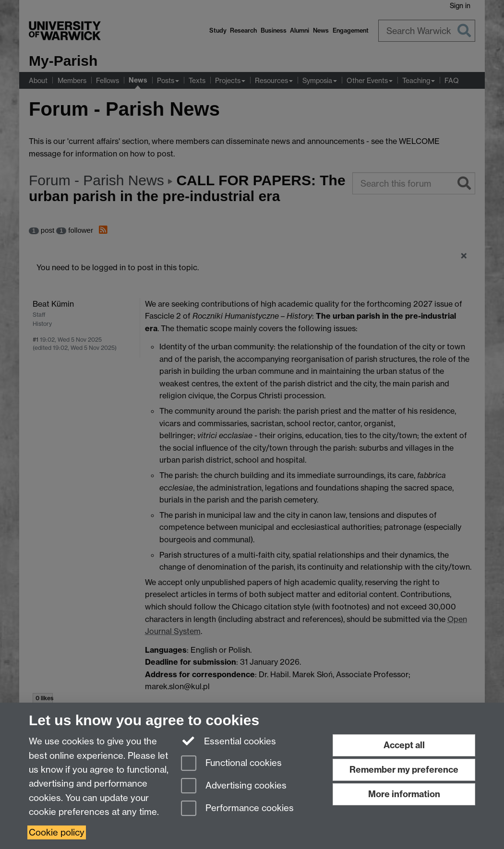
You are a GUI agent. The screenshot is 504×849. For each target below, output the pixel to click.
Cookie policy (57, 832)
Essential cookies (229, 741)
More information (404, 794)
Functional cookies (231, 764)
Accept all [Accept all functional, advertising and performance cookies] (404, 745)
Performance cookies (237, 809)
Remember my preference (404, 770)
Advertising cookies (234, 786)
